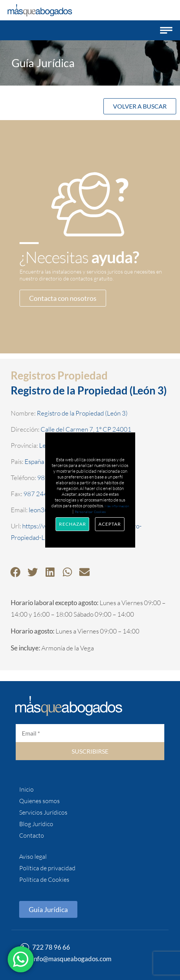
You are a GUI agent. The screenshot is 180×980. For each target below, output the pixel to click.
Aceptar (110, 524)
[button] (166, 30)
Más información (117, 506)
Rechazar (72, 524)
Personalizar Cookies (90, 511)
